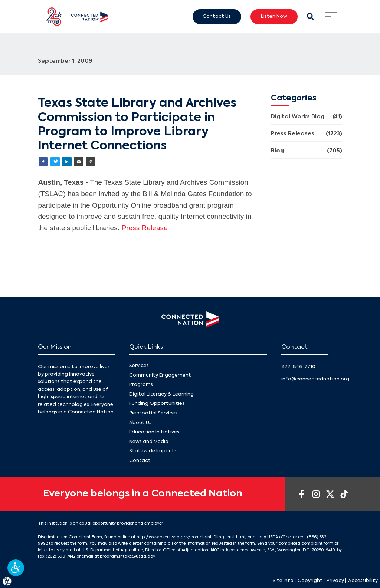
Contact (140, 461)
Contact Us (217, 16)
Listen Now (274, 16)
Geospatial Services (153, 413)
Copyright (310, 581)
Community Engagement (160, 375)
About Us (140, 423)
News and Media (149, 442)
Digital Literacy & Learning (161, 394)
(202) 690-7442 (60, 556)
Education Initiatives (154, 432)
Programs (141, 385)
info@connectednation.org (315, 379)
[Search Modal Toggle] (310, 16)
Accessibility (363, 581)
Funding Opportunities (157, 404)
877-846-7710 (298, 367)
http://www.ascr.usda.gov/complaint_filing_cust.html (191, 537)
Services (139, 366)
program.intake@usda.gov (127, 556)
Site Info (283, 581)
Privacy (335, 581)
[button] (16, 568)
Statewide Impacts (153, 451)
